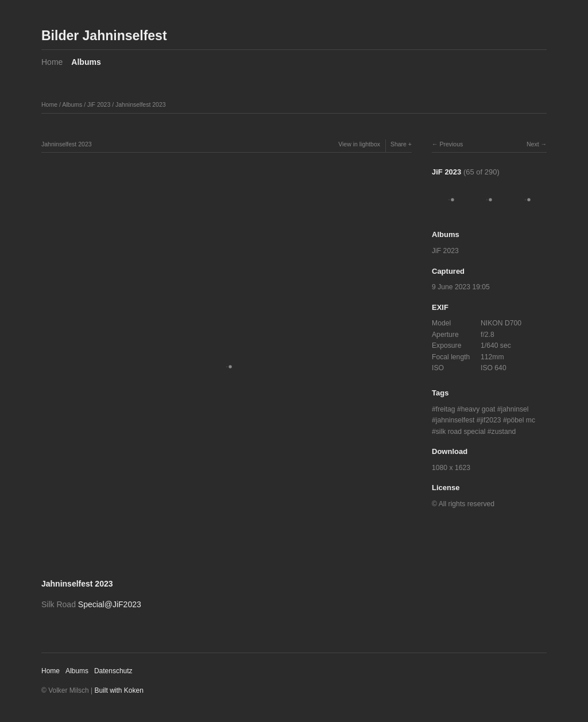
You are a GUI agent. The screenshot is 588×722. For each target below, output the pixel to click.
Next (533, 144)
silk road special (461, 432)
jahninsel (515, 409)
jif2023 (491, 420)
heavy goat (478, 409)
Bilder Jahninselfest (104, 36)
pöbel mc (521, 420)
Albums (86, 62)
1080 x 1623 (451, 468)
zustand (504, 432)
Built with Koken (119, 690)
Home (52, 62)
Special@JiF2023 (110, 604)
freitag (446, 409)
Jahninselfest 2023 (141, 104)
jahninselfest (455, 420)
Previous (451, 144)
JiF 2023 (99, 104)
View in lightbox (359, 144)
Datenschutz (113, 671)
